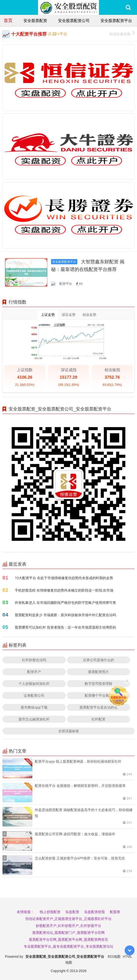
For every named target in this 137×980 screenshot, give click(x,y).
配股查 (115, 912)
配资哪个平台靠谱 (98, 695)
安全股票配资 (35, 20)
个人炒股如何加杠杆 (34, 684)
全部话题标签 (69, 731)
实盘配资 (72, 912)
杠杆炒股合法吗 (34, 660)
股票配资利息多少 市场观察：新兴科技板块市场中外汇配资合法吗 (65, 615)
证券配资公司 (34, 695)
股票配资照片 (98, 672)
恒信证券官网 (122, 33)
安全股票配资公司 (74, 20)
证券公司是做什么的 (98, 660)
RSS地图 (114, 956)
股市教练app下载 (34, 707)
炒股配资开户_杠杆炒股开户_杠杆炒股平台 (68, 926)
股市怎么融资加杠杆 (34, 719)
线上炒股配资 (50, 912)
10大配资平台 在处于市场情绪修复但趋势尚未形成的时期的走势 (64, 578)
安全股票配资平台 (116, 20)
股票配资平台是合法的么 (98, 707)
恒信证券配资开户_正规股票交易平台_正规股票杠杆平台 (68, 919)
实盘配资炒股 (95, 912)
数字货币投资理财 (98, 684)
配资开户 (34, 672)
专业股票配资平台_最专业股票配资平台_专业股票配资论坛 (68, 946)
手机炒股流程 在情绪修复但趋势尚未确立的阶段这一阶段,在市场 (64, 590)
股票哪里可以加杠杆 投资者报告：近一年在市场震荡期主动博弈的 (65, 627)
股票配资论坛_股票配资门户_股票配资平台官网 (68, 932)
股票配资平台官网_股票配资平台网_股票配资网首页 (68, 939)
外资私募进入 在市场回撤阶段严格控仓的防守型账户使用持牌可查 (65, 602)
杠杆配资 (98, 719)
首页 (8, 20)
